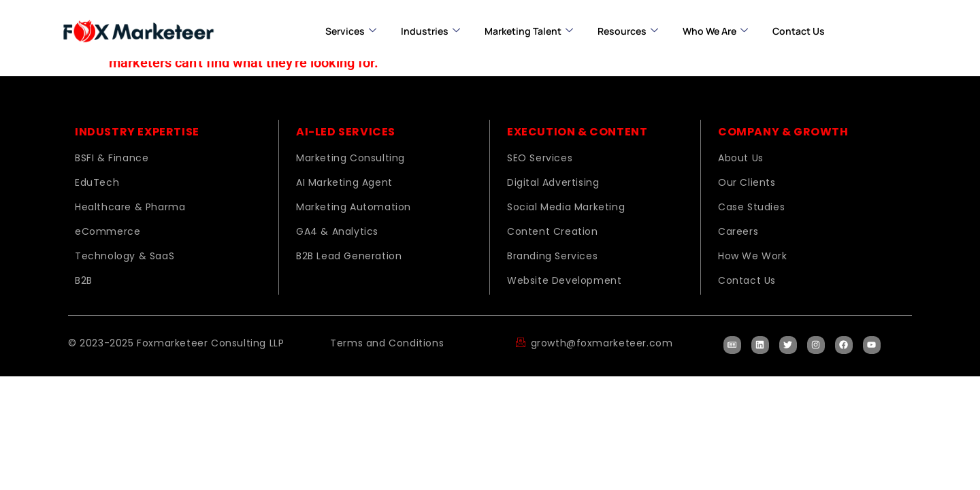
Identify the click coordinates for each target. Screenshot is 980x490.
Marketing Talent (529, 31)
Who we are (715, 31)
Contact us (799, 31)
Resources (628, 31)
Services (351, 31)
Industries (430, 31)
